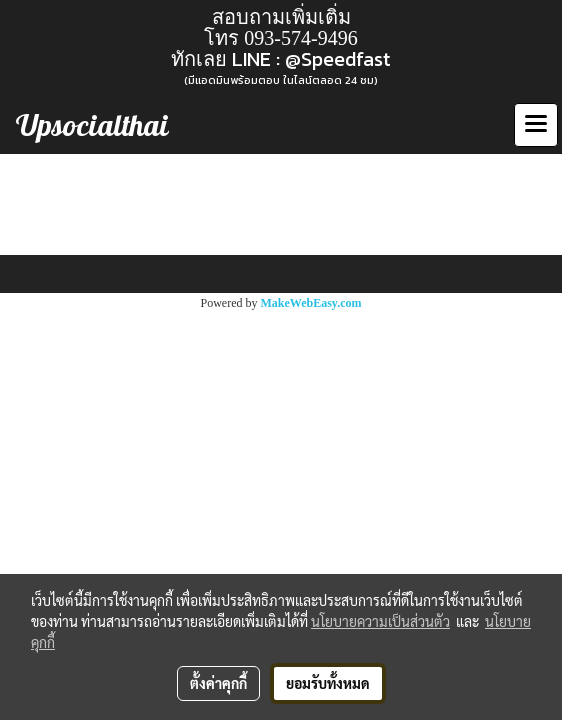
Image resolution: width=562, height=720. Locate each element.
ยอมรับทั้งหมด (328, 683)
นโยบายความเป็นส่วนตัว (380, 621)
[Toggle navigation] (536, 125)
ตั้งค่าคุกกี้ (218, 683)
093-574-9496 (300, 38)
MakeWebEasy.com (311, 303)
